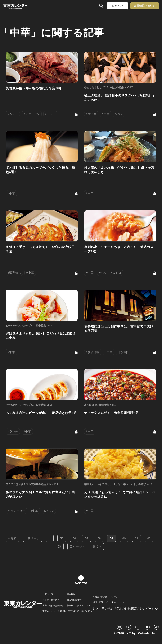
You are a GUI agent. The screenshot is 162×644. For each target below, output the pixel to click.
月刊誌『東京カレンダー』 (105, 597)
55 (62, 538)
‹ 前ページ (33, 538)
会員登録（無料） (145, 6)
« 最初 (13, 538)
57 (87, 538)
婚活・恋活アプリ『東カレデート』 (109, 602)
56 (74, 538)
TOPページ (48, 594)
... (50, 538)
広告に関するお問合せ (53, 606)
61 (136, 538)
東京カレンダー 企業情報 (54, 611)
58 (99, 538)
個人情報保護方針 (75, 600)
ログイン (117, 6)
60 (124, 538)
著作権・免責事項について (79, 606)
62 (149, 538)
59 (112, 538)
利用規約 (71, 594)
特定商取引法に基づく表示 (79, 611)
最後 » (97, 546)
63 (59, 546)
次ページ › (77, 546)
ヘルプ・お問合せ (51, 600)
